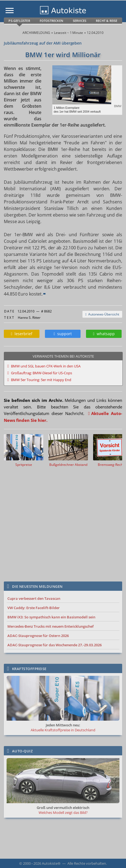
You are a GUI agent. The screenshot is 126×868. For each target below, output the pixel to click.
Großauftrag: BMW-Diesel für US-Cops (41, 373)
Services (80, 21)
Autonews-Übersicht (102, 314)
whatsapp (104, 334)
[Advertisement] (63, 522)
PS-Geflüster (19, 21)
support (63, 334)
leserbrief (22, 334)
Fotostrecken (51, 21)
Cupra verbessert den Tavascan (34, 598)
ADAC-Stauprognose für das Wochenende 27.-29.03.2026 (55, 645)
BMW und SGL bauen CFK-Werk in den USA (46, 366)
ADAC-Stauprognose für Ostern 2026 (38, 636)
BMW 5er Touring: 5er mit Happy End (41, 380)
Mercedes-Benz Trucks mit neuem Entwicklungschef (51, 626)
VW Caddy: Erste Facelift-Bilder (34, 608)
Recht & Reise (107, 21)
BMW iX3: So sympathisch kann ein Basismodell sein (51, 617)
